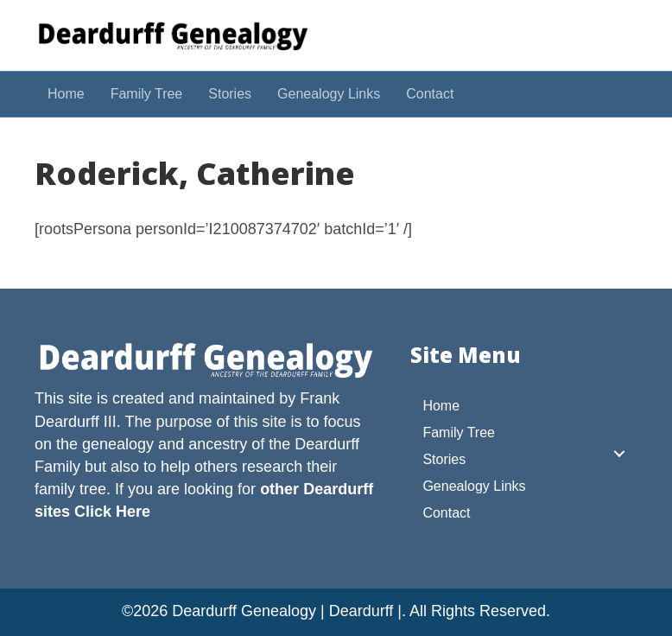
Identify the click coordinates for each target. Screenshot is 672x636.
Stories (230, 94)
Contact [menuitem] (446, 513)
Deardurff (327, 444)
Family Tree (147, 94)
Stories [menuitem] (444, 459)
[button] (619, 454)
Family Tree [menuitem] (459, 432)
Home (66, 94)
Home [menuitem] (441, 406)
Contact (430, 94)
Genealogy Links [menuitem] (474, 486)
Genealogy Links (329, 94)
